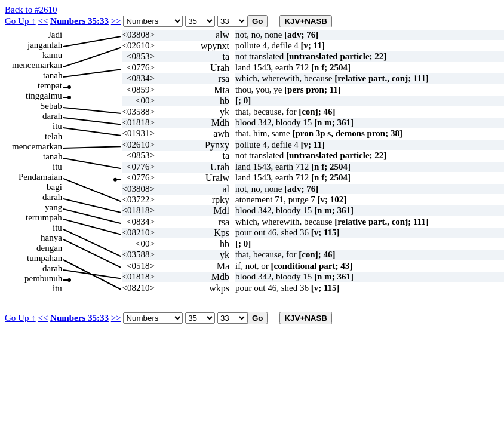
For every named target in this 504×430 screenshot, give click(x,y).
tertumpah (44, 217)
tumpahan (44, 258)
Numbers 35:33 (79, 21)
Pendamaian (40, 177)
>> (116, 21)
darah (52, 116)
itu (57, 126)
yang (53, 207)
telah (53, 136)
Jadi (55, 35)
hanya (51, 238)
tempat (50, 85)
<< (43, 21)
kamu (52, 55)
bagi (54, 187)
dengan (49, 248)
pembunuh (43, 278)
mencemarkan (37, 65)
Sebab (51, 106)
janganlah (45, 45)
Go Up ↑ (20, 21)
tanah (53, 75)
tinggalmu (44, 96)
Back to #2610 (31, 10)
